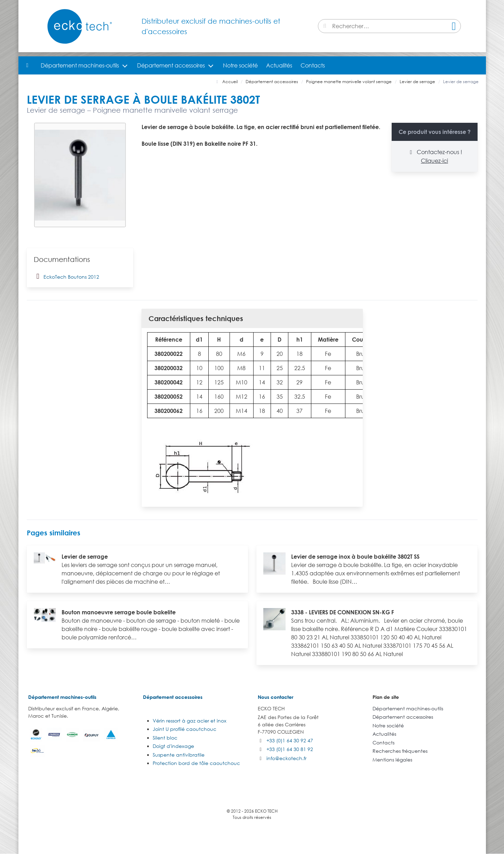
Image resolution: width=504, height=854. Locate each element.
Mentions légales (392, 760)
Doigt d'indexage (173, 746)
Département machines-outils (80, 65)
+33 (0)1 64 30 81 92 (290, 749)
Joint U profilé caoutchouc (185, 729)
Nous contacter (275, 697)
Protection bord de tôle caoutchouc (196, 763)
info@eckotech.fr (286, 758)
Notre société (240, 65)
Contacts (313, 65)
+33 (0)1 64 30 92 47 (290, 740)
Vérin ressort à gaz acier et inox (190, 721)
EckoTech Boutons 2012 (66, 276)
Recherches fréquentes (400, 751)
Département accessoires (171, 65)
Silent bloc (165, 738)
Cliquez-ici (434, 161)
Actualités (279, 65)
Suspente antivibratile (179, 755)
